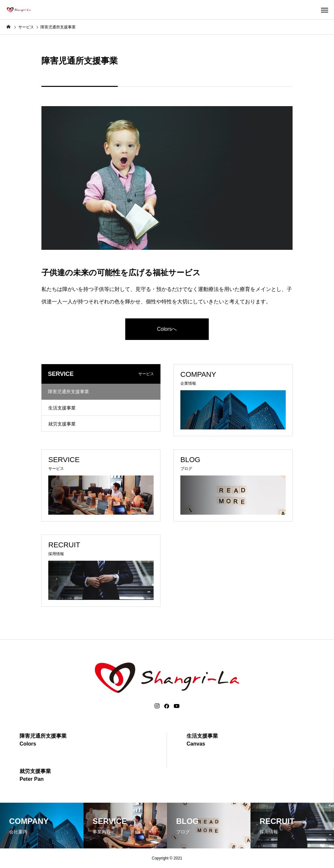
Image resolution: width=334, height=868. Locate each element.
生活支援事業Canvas (202, 740)
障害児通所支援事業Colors (43, 740)
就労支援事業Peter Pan (35, 775)
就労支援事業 (62, 424)
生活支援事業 (62, 408)
